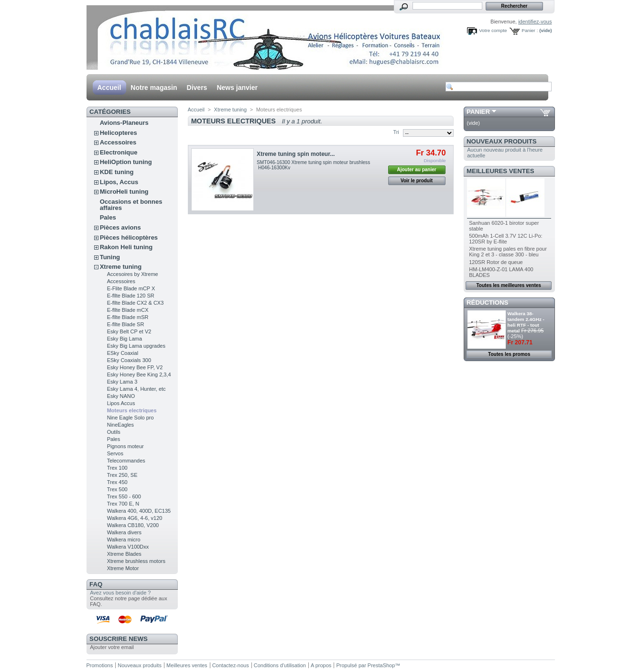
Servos (115, 453)
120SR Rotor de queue (496, 262)
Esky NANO (121, 396)
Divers (197, 88)
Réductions (487, 303)
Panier (478, 112)
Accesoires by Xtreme (133, 274)
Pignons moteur (125, 446)
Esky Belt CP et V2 (129, 331)
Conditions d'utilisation (280, 665)
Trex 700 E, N (123, 504)
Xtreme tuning (121, 267)
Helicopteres (119, 133)
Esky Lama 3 (122, 382)
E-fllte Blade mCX (128, 310)
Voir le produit (417, 181)
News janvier (237, 88)
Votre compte (493, 30)
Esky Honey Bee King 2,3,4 (139, 375)
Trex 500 (117, 489)
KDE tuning (117, 172)
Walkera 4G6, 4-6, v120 (135, 518)
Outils (114, 432)
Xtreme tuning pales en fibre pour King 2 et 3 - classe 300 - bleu (508, 252)
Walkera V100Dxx (128, 547)
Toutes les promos (509, 354)
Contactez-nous (231, 665)
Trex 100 (117, 468)
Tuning (110, 257)
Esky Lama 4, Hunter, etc (136, 389)
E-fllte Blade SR (126, 324)
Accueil (109, 88)
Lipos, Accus (119, 182)
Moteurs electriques (132, 410)
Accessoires (118, 142)
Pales (108, 217)
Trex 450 (117, 482)
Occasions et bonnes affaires (131, 205)
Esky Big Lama (125, 339)
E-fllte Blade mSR (128, 317)
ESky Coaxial (123, 353)
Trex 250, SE (122, 475)
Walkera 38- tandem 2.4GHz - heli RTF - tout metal (526, 322)
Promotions (100, 665)
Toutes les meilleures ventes (508, 285)
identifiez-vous (535, 22)
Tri (396, 132)
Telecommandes (126, 461)
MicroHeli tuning (124, 192)
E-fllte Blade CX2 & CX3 (136, 303)
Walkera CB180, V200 (133, 525)
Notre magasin (154, 88)
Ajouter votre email (112, 647)
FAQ (96, 584)
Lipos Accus (121, 403)
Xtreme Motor (123, 568)
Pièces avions (120, 227)
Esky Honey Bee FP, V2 (135, 367)
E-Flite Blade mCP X (131, 288)
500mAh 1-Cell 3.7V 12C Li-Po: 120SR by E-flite (505, 239)
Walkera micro (124, 540)
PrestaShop (381, 665)
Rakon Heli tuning (126, 247)
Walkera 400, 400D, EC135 (139, 511)
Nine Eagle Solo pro (130, 418)
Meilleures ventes (500, 171)
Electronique (119, 152)
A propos (321, 665)
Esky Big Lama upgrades (136, 346)
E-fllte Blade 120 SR (131, 296)
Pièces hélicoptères (129, 237)
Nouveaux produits (502, 141)
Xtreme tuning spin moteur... (296, 154)
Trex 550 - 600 (124, 496)
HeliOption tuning (126, 162)
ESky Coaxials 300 (129, 360)
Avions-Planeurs (124, 123)
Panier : (530, 30)
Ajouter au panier (416, 170)
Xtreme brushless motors (136, 561)
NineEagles (120, 425)
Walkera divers (124, 532)
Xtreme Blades (124, 554)
